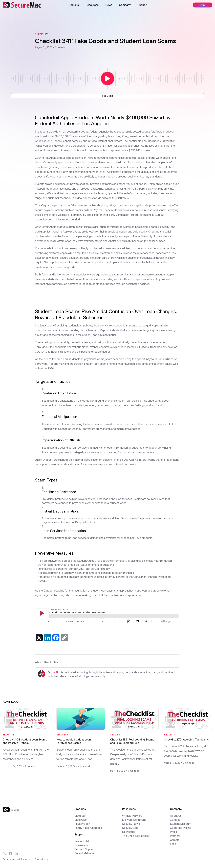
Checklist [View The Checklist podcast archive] (41, 34)
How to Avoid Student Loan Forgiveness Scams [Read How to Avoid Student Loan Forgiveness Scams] (74, 741)
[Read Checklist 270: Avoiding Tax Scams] (188, 719)
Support (142, 5)
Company (125, 5)
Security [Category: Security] (9, 735)
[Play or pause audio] (107, 79)
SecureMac (54, 672)
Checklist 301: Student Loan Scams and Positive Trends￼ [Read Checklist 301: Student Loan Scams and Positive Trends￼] (25, 741)
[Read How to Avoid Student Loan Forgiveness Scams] (81, 719)
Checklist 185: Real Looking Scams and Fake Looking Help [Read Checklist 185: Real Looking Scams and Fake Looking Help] (132, 741)
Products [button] (73, 5)
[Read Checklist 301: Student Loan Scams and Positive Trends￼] (27, 719)
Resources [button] (92, 5)
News (109, 5)
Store (203, 5)
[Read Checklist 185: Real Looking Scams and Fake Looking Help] (134, 719)
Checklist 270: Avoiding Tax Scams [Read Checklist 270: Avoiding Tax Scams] (186, 739)
